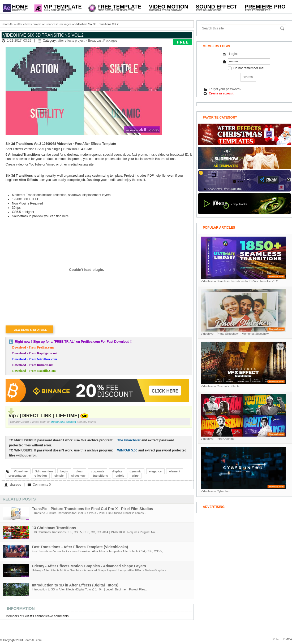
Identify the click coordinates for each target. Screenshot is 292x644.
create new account (63, 422)
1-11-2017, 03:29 (19, 41)
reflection (40, 476)
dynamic (136, 471)
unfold (120, 476)
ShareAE (7, 24)
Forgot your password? (225, 89)
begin (64, 471)
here (65, 216)
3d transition (44, 471)
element (175, 471)
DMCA (288, 639)
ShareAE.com (33, 640)
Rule (276, 639)
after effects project (29, 24)
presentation (17, 476)
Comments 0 (42, 485)
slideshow (78, 476)
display (117, 471)
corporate (98, 471)
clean (79, 471)
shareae (15, 485)
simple (59, 476)
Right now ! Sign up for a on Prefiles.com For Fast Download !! (74, 342)
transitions (100, 476)
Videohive (21, 471)
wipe (135, 476)
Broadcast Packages (58, 24)
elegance (155, 471)
